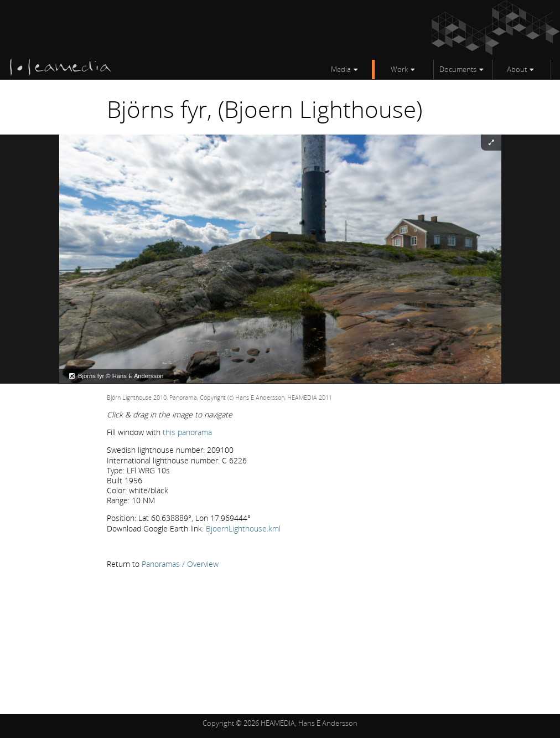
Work (399, 69)
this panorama (187, 432)
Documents (458, 69)
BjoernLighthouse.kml (243, 528)
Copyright (218, 723)
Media (341, 69)
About (517, 69)
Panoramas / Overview (180, 564)
